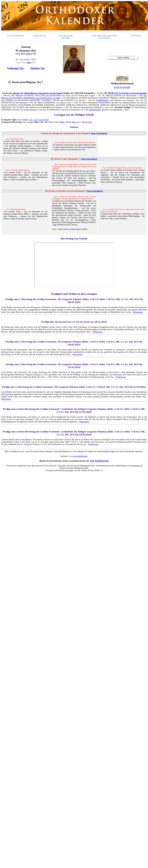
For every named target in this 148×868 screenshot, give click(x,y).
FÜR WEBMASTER (99, 461)
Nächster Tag (37, 68)
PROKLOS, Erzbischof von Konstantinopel (127, 93)
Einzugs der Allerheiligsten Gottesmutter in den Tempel (38, 93)
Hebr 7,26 (64, 122)
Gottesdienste (16, 36)
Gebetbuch (39, 36)
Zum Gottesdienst (99, 133)
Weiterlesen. (138, 312)
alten (29, 62)
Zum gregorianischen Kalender (104, 37)
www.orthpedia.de (80, 456)
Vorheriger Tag (15, 68)
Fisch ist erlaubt (122, 87)
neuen (29, 54)
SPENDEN (136, 36)
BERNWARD (95, 110)
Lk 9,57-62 (44, 120)
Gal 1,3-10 (34, 120)
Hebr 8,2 (76, 122)
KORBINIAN (102, 100)
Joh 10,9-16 (87, 122)
